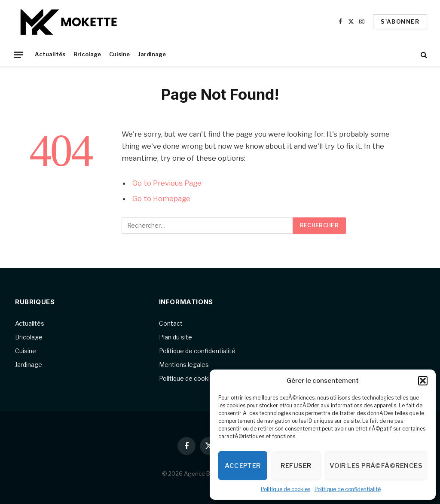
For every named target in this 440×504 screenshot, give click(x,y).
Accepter (243, 466)
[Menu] (18, 55)
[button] (423, 381)
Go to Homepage (161, 199)
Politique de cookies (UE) (194, 378)
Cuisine (119, 54)
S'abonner (400, 21)
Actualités (50, 54)
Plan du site (176, 337)
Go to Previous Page (167, 183)
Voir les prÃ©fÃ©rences (376, 466)
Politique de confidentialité (348, 489)
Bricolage (87, 54)
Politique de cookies (286, 489)
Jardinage (152, 54)
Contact (171, 323)
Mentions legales (184, 365)
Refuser (296, 466)
